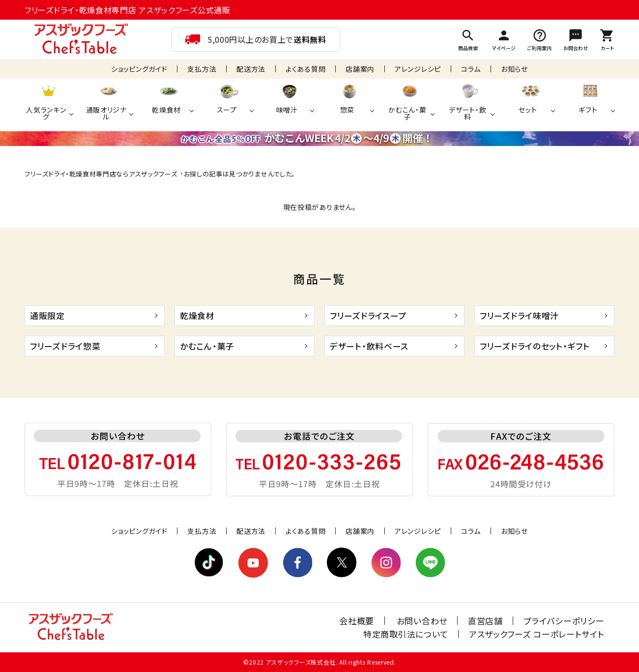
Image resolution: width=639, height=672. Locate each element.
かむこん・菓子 (207, 346)
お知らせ (514, 69)
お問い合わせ (423, 621)
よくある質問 (305, 69)
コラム (471, 69)
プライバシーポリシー (564, 621)
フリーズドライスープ (368, 315)
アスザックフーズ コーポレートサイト (537, 634)
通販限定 (47, 315)
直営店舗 (486, 621)
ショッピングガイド (139, 69)
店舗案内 (360, 69)
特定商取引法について (406, 634)
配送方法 (251, 69)
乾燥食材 (197, 315)
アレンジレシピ (418, 69)
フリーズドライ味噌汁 (519, 315)
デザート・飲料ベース (369, 346)
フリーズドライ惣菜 (65, 346)
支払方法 (202, 69)
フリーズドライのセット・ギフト (535, 346)
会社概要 (358, 621)
